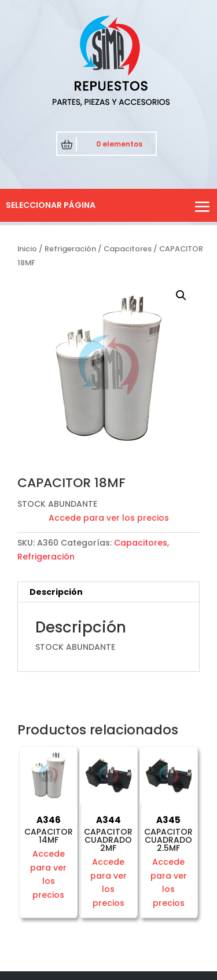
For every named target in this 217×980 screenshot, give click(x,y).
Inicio (27, 249)
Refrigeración (70, 249)
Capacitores (128, 249)
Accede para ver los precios (109, 518)
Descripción (56, 592)
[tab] (108, 592)
